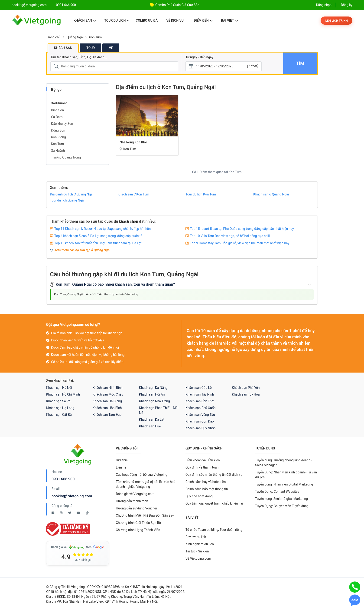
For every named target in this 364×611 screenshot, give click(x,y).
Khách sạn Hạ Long (60, 408)
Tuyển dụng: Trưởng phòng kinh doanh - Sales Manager (284, 463)
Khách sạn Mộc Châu (108, 394)
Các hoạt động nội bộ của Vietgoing (142, 475)
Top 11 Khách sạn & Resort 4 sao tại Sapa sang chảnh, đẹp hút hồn (102, 229)
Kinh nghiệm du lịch (200, 544)
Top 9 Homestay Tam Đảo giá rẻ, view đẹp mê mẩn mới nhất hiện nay (240, 243)
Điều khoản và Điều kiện (203, 460)
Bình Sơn (57, 110)
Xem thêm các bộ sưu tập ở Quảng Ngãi (82, 250)
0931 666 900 (66, 5)
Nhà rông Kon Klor (133, 142)
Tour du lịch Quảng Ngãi (67, 200)
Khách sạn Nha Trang (154, 401)
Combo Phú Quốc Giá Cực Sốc (177, 5)
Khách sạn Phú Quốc (200, 408)
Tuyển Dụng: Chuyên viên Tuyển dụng (282, 506)
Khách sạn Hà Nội (59, 388)
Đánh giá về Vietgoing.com (135, 494)
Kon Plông (58, 137)
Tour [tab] (91, 48)
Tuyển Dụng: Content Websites (277, 492)
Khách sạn (85, 20)
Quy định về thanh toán (202, 467)
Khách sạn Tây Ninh (200, 394)
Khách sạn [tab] (63, 48)
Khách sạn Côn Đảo (200, 421)
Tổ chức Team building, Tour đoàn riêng (214, 530)
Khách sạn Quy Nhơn (201, 428)
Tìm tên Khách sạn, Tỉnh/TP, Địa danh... (79, 57)
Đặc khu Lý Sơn (62, 124)
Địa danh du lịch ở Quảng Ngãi (72, 194)
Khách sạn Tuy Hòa (246, 394)
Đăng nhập (324, 5)
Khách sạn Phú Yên (246, 388)
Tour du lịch (117, 20)
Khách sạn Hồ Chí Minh (63, 394)
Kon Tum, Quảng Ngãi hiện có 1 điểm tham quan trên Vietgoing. (96, 294)
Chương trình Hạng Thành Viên (138, 530)
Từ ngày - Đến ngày (199, 57)
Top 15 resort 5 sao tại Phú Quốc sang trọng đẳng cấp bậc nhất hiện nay (242, 229)
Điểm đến (203, 20)
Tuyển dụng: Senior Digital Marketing (281, 499)
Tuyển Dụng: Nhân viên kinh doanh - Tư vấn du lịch (286, 475)
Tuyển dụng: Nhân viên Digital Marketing (284, 484)
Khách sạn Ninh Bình (108, 388)
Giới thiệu (123, 460)
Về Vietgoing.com (198, 558)
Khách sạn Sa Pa (58, 401)
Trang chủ (53, 37)
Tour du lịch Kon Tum (201, 194)
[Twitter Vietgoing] (70, 513)
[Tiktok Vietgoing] (87, 513)
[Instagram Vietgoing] (61, 513)
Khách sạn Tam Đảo (107, 415)
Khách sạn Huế (150, 426)
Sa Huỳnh (58, 151)
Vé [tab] (111, 48)
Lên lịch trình (336, 21)
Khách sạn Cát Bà (59, 415)
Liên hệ (121, 467)
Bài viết (229, 20)
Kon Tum (95, 37)
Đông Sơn (58, 130)
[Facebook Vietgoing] (53, 513)
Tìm (300, 63)
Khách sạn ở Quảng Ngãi (271, 194)
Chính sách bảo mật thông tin (207, 489)
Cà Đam (57, 117)
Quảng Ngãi (75, 37)
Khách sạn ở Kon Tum (133, 194)
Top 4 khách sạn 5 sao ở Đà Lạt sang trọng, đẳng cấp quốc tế (98, 236)
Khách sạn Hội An (152, 394)
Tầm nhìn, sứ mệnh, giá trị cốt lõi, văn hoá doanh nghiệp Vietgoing (146, 484)
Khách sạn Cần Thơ (199, 401)
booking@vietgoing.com (72, 496)
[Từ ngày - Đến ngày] (224, 66)
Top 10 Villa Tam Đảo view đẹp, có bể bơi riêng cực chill (230, 236)
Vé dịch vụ (175, 20)
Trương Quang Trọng (66, 157)
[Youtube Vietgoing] (79, 513)
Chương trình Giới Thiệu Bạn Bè (138, 523)
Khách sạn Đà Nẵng (153, 388)
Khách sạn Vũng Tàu (200, 415)
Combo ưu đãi (147, 20)
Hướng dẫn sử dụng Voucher (136, 508)
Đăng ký (347, 5)
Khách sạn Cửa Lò (199, 388)
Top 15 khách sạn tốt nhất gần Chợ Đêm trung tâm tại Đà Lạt (98, 243)
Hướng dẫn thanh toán (132, 501)
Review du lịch (196, 537)
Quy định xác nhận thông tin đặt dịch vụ (214, 475)
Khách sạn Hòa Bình (107, 408)
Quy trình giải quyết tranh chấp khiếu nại (214, 503)
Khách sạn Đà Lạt (152, 419)
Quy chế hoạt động (199, 496)
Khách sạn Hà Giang (107, 401)
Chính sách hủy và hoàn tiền (206, 482)
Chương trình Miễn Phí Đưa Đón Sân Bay (145, 515)
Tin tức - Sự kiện (197, 551)
